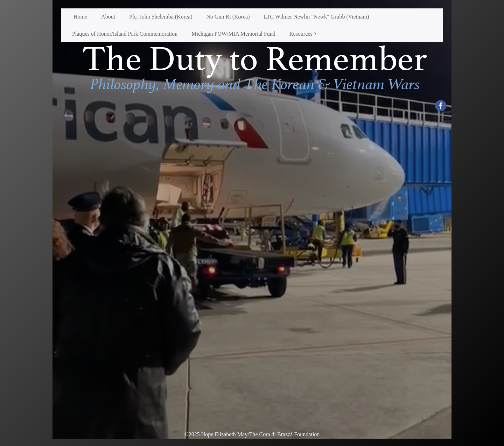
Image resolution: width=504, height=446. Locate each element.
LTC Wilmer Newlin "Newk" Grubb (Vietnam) (316, 17)
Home (80, 17)
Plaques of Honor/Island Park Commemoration (125, 34)
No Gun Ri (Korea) (228, 17)
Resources (301, 34)
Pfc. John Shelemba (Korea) (161, 17)
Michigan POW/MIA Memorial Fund (233, 34)
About (108, 17)
